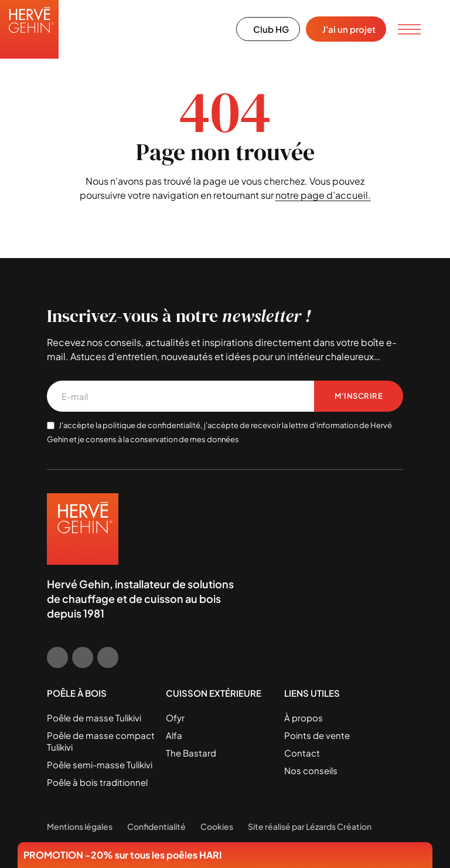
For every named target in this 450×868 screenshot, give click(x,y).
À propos (304, 718)
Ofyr (175, 718)
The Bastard (191, 753)
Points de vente (317, 735)
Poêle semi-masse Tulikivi (100, 764)
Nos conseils (311, 770)
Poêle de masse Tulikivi (94, 718)
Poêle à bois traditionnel (97, 782)
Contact (302, 753)
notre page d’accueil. (323, 195)
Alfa (174, 735)
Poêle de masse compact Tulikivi (101, 741)
